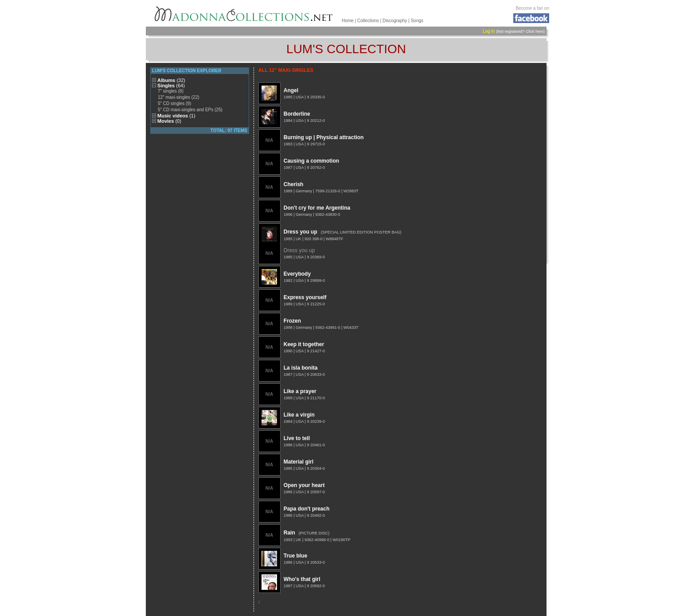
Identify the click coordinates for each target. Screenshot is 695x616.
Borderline (297, 114)
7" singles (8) (171, 91)
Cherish (294, 184)
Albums (171, 80)
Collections (368, 21)
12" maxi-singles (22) (179, 97)
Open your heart (304, 485)
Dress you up (301, 232)
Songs (417, 21)
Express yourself (305, 297)
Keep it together (304, 344)
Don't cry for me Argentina (317, 208)
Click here (535, 31)
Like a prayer (300, 391)
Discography (395, 21)
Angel (291, 90)
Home (348, 21)
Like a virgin (299, 415)
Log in (489, 31)
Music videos (176, 116)
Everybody (297, 274)
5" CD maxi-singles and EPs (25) (190, 110)
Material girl (299, 462)
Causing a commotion (311, 161)
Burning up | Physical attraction (324, 137)
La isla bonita (301, 368)
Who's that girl (302, 579)
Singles (171, 86)
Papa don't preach (307, 509)
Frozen (292, 321)
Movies (169, 121)
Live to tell (297, 438)
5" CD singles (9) (174, 103)
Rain (289, 533)
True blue (295, 556)
